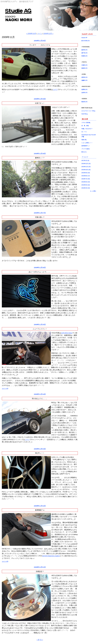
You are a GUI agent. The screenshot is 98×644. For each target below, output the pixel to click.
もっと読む (93, 191)
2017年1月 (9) (85, 161)
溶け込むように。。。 (40, 399)
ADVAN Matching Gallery (51, 556)
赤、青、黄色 (85, 126)
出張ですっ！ (40, 103)
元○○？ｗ (84, 132)
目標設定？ (40, 571)
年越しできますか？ (87, 129)
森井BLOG (84, 50)
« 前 (38, 640)
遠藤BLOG (84, 80)
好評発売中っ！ (86, 146)
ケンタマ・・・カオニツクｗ (40, 45)
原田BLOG (84, 77)
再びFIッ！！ (40, 453)
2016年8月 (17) (86, 176)
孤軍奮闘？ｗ (40, 510)
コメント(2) (5, 389)
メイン (40, 33)
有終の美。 (85, 140)
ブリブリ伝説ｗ (86, 149)
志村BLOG (84, 93)
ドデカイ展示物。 (86, 123)
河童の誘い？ (40, 217)
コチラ (55, 90)
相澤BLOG (84, 90)
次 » (42, 640)
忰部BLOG (84, 56)
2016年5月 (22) (86, 185)
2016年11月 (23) (86, 167)
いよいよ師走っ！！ (87, 143)
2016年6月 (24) (86, 182)
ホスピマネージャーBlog (88, 111)
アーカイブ (85, 157)
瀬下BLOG (84, 53)
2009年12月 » (48, 33)
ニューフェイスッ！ (40, 329)
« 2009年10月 (31, 33)
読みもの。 (85, 152)
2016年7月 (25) (86, 179)
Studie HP (84, 38)
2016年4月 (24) (86, 188)
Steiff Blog (85, 114)
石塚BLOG (84, 65)
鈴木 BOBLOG (86, 41)
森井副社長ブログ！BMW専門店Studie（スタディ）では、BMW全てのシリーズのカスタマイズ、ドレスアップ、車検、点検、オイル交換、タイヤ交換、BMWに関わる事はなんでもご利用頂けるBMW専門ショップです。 (49, 15)
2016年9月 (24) (86, 173)
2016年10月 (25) (86, 170)
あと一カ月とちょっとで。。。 (40, 272)
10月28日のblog (67, 333)
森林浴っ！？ (40, 158)
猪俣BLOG (84, 68)
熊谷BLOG (84, 102)
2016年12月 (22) (86, 164)
